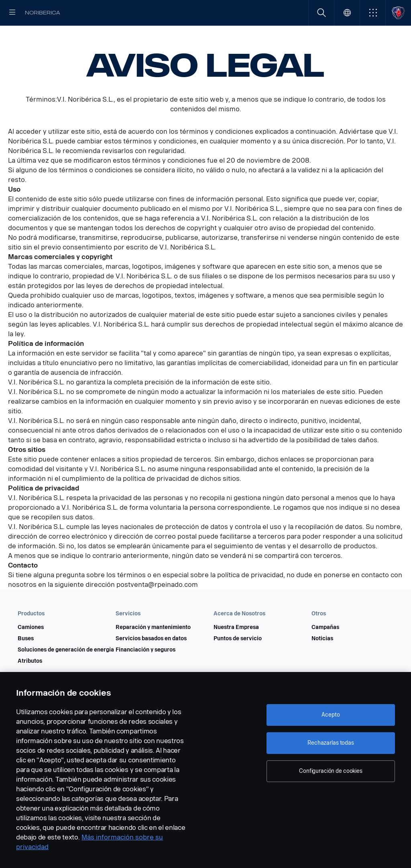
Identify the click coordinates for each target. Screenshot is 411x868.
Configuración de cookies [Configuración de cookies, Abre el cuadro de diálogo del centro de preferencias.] (331, 771)
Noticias (322, 664)
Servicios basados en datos (151, 664)
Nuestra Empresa (236, 653)
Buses (26, 664)
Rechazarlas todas (331, 743)
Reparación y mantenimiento (153, 653)
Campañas (325, 653)
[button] (373, 13)
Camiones (31, 653)
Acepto (331, 715)
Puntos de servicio (238, 664)
